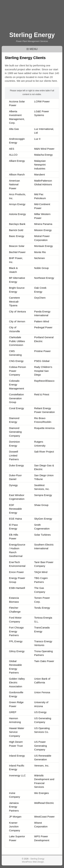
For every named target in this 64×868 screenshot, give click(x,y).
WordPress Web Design (33, 862)
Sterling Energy (32, 35)
